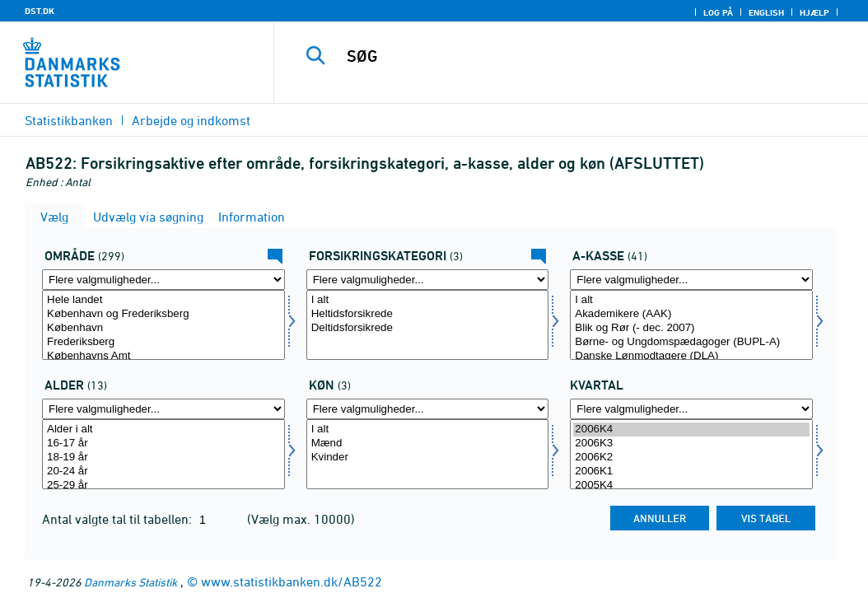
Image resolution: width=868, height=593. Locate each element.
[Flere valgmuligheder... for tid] (691, 409)
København (163, 328)
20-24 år (163, 472)
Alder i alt (163, 430)
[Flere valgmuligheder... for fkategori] (428, 280)
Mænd (428, 444)
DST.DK (40, 11)
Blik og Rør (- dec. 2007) (691, 328)
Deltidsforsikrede (428, 328)
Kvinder (428, 458)
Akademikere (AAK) (691, 314)
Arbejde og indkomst (191, 120)
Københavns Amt (163, 356)
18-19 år (163, 458)
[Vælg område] (163, 325)
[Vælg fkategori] (428, 325)
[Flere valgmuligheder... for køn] (428, 409)
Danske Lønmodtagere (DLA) (691, 356)
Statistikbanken (69, 120)
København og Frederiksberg (163, 314)
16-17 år (163, 444)
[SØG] (575, 56)
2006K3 (691, 444)
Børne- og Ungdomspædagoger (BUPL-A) (691, 342)
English (766, 12)
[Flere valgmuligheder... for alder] (163, 409)
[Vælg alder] (163, 454)
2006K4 (691, 430)
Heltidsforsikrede (428, 314)
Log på (718, 12)
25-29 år (163, 486)
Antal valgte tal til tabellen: (119, 519)
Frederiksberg (163, 342)
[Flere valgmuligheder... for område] (163, 280)
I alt (428, 300)
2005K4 (691, 486)
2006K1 (691, 472)
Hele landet (163, 300)
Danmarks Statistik (131, 582)
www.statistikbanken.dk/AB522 (292, 581)
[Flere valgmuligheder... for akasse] (691, 280)
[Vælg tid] (691, 454)
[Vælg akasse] (691, 325)
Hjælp (814, 12)
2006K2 (691, 458)
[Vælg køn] (428, 454)
